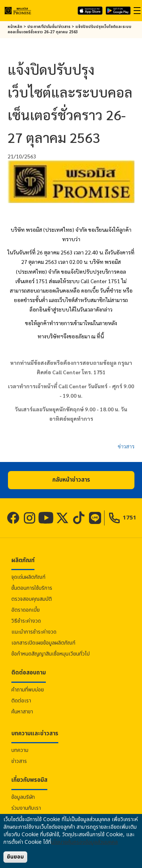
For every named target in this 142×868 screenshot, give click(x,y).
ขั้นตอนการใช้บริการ (32, 588)
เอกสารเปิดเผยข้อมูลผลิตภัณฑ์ (43, 643)
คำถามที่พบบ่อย (28, 690)
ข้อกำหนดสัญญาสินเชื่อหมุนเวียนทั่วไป (51, 654)
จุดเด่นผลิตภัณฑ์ (28, 577)
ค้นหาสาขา (22, 712)
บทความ (20, 750)
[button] (71, 480)
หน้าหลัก (15, 27)
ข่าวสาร (126, 446)
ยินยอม (15, 857)
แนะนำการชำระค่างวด (34, 632)
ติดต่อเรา (21, 701)
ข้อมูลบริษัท (23, 797)
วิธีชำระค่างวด (26, 621)
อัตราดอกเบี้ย (26, 610)
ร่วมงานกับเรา (26, 808)
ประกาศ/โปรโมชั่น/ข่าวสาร (49, 27)
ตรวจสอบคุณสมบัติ (32, 599)
